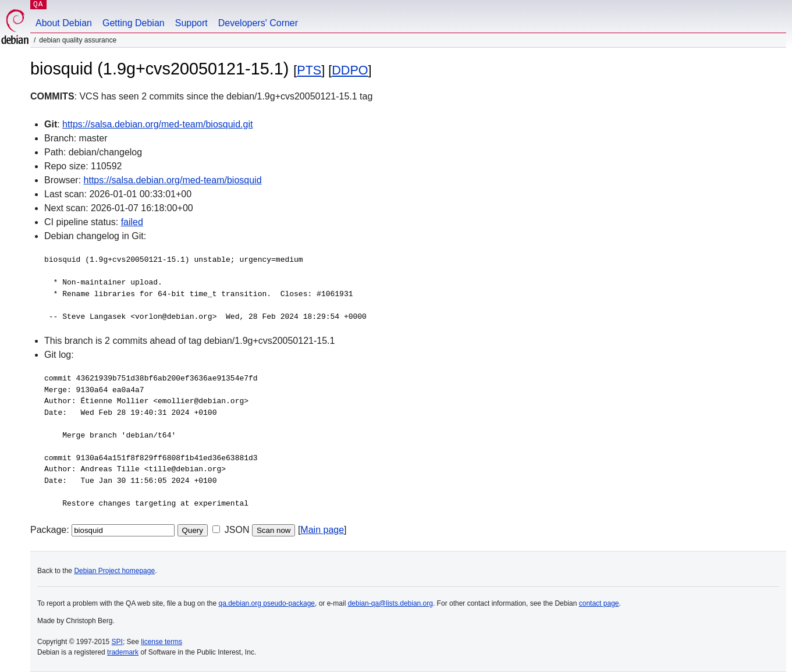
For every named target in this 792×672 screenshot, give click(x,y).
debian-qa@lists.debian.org (390, 603)
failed (132, 222)
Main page (322, 530)
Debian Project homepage (114, 571)
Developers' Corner (258, 23)
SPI (117, 642)
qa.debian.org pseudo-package (267, 603)
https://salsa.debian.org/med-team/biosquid (173, 180)
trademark (123, 652)
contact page (599, 603)
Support (191, 23)
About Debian (64, 23)
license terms (161, 642)
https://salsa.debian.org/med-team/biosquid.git (157, 124)
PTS (309, 70)
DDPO (350, 70)
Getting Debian (134, 23)
